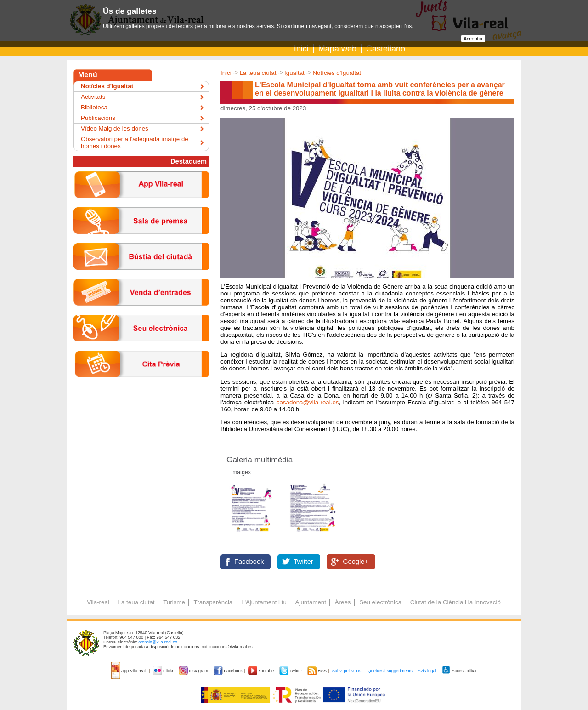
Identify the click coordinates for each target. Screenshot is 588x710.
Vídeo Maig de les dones (115, 128)
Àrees (343, 602)
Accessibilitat (459, 671)
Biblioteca (94, 107)
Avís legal (427, 671)
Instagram (194, 671)
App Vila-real (129, 671)
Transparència (213, 602)
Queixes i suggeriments (390, 671)
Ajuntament (311, 602)
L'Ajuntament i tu (264, 602)
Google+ (356, 562)
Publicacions (98, 118)
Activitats (93, 97)
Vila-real (98, 602)
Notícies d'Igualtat (337, 73)
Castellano (386, 49)
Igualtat (294, 73)
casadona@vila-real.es (308, 402)
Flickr (164, 671)
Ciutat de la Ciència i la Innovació (455, 602)
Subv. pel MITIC (347, 671)
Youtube (262, 671)
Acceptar (473, 39)
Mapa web (337, 49)
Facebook (249, 562)
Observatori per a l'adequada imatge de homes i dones (135, 142)
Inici (301, 49)
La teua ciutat (258, 73)
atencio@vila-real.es (158, 642)
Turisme (174, 602)
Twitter (303, 562)
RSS (317, 671)
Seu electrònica (380, 602)
